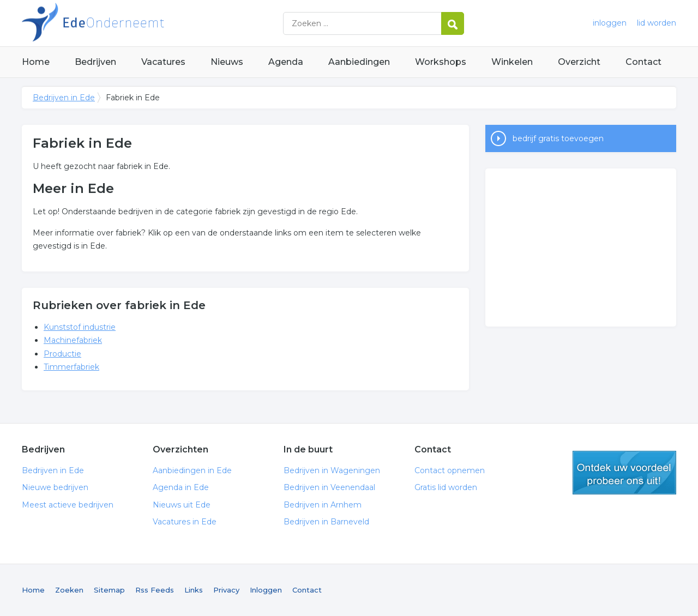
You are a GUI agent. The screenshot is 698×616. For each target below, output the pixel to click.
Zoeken (69, 590)
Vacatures (163, 62)
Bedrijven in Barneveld (326, 522)
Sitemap (109, 590)
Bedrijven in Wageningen (332, 470)
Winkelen (512, 62)
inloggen (610, 23)
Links (194, 590)
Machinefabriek (73, 340)
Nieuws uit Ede (182, 505)
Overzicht (579, 62)
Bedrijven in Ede (158, 23)
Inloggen (266, 590)
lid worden (657, 23)
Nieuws (227, 62)
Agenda (286, 62)
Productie (62, 354)
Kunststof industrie (80, 327)
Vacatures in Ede (185, 522)
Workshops (441, 62)
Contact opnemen (450, 470)
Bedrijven (95, 62)
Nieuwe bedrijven (55, 487)
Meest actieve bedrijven (68, 505)
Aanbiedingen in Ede (192, 470)
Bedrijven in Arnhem (323, 505)
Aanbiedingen (359, 62)
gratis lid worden (624, 473)
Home (36, 62)
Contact (643, 62)
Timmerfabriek (71, 367)
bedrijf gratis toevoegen (558, 138)
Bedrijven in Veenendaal (329, 487)
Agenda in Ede (181, 487)
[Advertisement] (581, 247)
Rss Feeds (155, 590)
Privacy (226, 590)
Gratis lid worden (446, 487)
